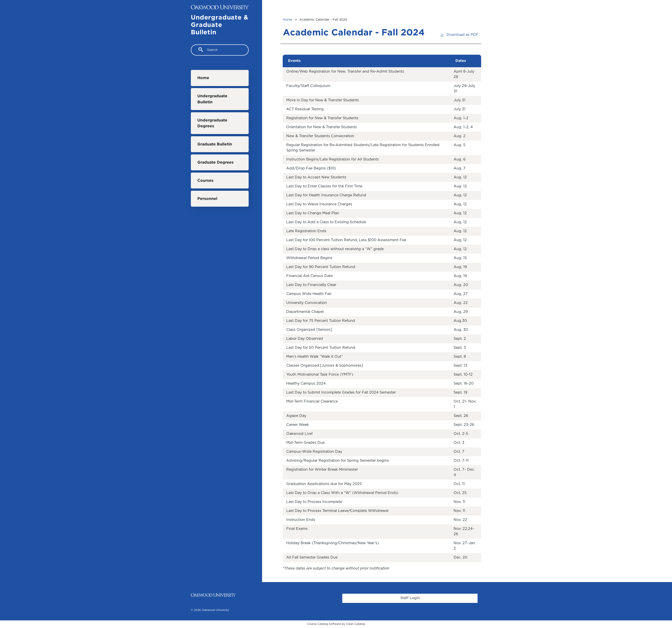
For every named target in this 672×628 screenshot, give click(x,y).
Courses (205, 181)
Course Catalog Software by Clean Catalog (336, 624)
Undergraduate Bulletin (212, 99)
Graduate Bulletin (215, 144)
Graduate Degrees (215, 162)
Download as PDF (459, 34)
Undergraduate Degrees (212, 123)
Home (203, 78)
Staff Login (410, 598)
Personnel (207, 199)
